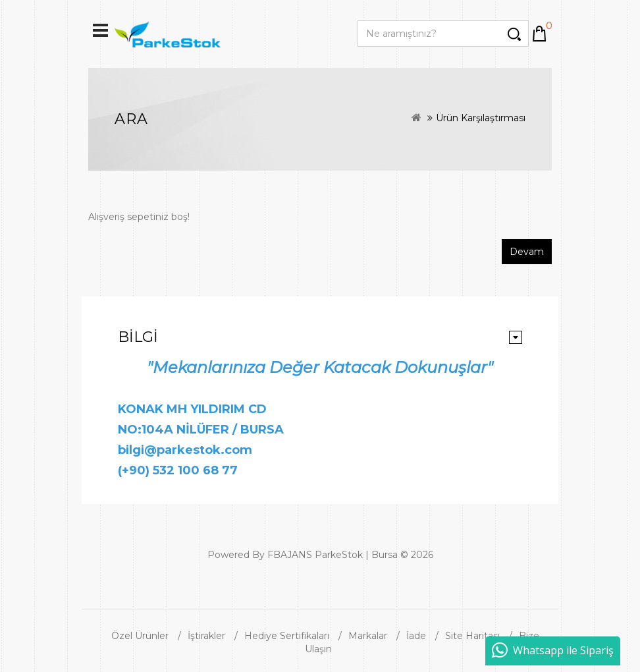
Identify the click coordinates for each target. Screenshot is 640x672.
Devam (527, 252)
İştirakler (206, 636)
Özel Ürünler (140, 636)
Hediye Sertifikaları (287, 636)
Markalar (368, 636)
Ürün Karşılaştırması (481, 118)
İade (416, 636)
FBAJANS (290, 555)
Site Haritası (472, 636)
